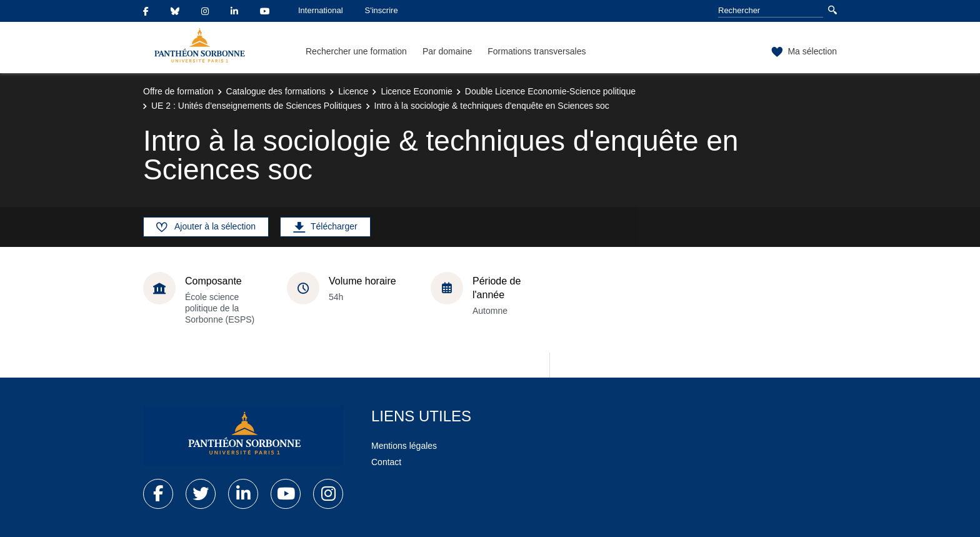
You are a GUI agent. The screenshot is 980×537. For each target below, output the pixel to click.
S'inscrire (382, 10)
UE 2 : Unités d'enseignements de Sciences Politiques (257, 106)
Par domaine (447, 51)
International (321, 10)
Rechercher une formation (356, 51)
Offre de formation (178, 91)
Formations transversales (537, 51)
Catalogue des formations (276, 91)
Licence (353, 91)
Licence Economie (416, 91)
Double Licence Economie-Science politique (550, 91)
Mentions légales (404, 446)
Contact (386, 462)
